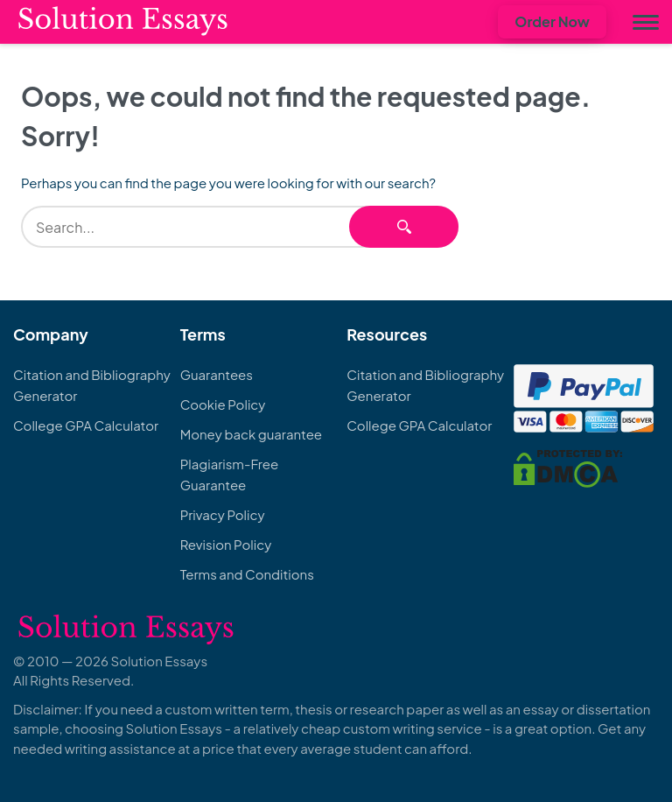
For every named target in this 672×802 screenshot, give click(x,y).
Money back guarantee (251, 434)
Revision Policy (226, 544)
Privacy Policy (223, 514)
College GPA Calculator (86, 425)
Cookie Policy (223, 404)
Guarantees (217, 374)
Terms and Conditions (247, 574)
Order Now (552, 21)
